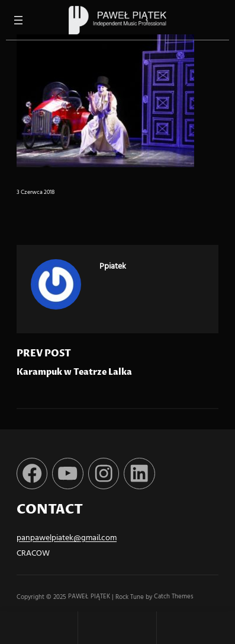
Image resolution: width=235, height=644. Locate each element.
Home (39, 628)
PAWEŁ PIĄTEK (90, 597)
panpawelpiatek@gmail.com (67, 538)
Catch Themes (174, 597)
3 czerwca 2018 (36, 192)
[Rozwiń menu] (18, 20)
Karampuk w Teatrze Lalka (74, 372)
